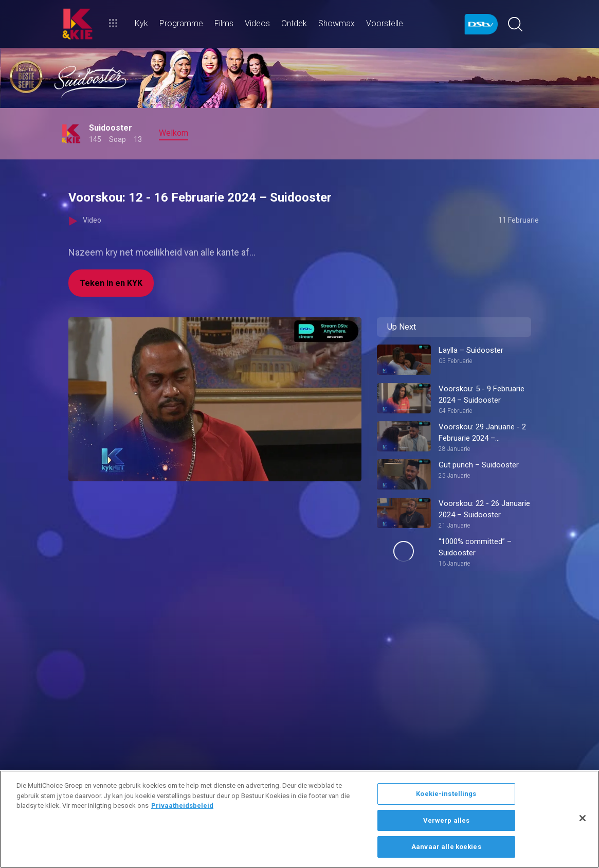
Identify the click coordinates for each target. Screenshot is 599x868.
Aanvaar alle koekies (446, 847)
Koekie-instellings (446, 794)
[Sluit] (583, 818)
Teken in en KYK (111, 283)
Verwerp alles (447, 820)
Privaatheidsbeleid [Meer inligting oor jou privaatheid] (182, 806)
